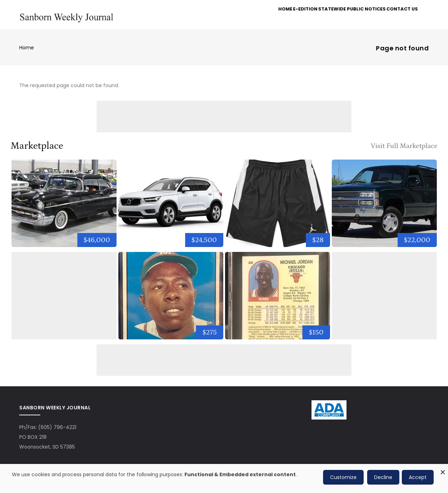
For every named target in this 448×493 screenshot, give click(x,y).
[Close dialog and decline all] (443, 468)
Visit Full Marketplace (404, 149)
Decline (383, 477)
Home (268, 18)
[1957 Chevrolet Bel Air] (64, 206)
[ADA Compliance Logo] (329, 408)
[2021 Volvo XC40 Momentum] (171, 206)
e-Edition (294, 18)
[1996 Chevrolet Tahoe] (384, 206)
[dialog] (224, 478)
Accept (418, 477)
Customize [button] (343, 477)
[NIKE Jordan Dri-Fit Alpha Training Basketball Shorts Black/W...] (278, 206)
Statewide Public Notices (345, 18)
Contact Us (399, 18)
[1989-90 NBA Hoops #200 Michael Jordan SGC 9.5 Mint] (278, 299)
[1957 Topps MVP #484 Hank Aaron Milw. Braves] (171, 299)
